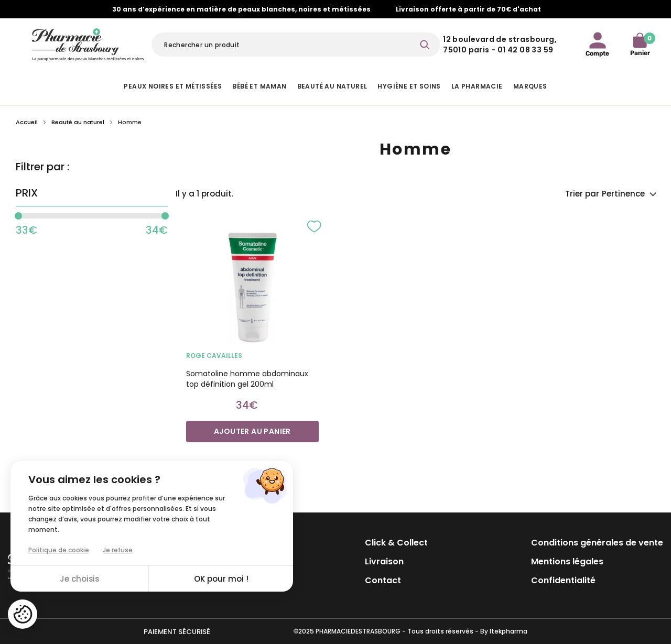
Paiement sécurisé (177, 632)
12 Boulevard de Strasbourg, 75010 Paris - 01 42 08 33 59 (500, 45)
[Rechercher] (296, 45)
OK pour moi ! (221, 579)
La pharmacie (477, 86)
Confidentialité (563, 580)
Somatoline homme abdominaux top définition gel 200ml (247, 379)
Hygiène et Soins (409, 86)
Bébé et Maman (259, 86)
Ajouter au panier (252, 431)
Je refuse (118, 550)
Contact (383, 580)
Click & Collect (396, 543)
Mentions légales (567, 561)
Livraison (384, 561)
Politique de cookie (59, 550)
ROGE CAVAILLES (214, 356)
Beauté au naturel (332, 86)
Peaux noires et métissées (173, 86)
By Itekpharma (504, 631)
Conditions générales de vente (597, 543)
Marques (530, 86)
